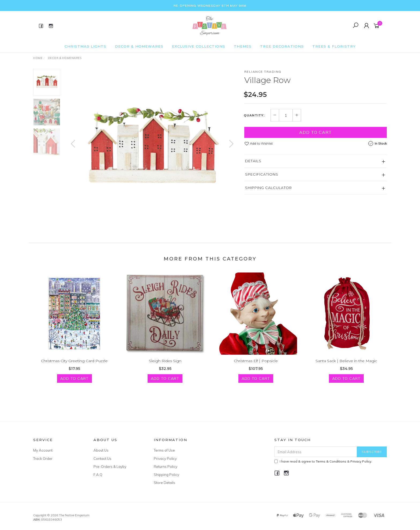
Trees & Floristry (334, 46)
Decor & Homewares (139, 46)
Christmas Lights (85, 46)
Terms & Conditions (331, 461)
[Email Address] (316, 452)
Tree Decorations (282, 46)
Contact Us (102, 459)
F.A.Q (98, 475)
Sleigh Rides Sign (165, 366)
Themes (243, 46)
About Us (101, 450)
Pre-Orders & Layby (110, 467)
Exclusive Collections (199, 46)
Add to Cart (316, 132)
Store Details (164, 483)
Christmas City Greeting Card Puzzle (74, 366)
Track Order (43, 459)
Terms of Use (164, 450)
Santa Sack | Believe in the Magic (346, 366)
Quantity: (254, 115)
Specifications (262, 174)
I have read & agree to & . (323, 461)
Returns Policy (166, 467)
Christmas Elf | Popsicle (256, 366)
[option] (152, 149)
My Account (43, 450)
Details (253, 161)
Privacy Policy (165, 459)
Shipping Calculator (269, 188)
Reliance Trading (263, 72)
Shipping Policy (166, 475)
